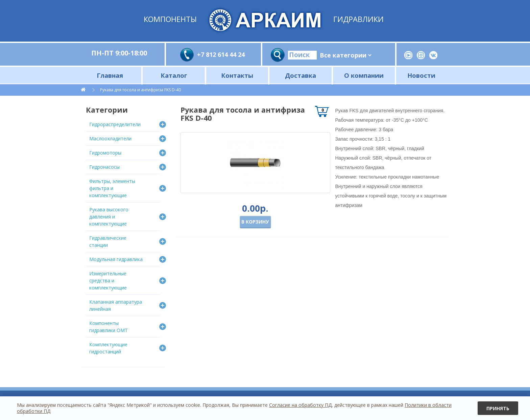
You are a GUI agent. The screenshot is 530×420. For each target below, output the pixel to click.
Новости (421, 75)
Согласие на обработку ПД (300, 405)
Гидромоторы (105, 153)
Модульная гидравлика (116, 259)
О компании (364, 75)
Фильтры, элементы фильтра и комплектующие (112, 188)
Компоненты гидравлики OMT (109, 327)
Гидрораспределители (115, 124)
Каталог (174, 75)
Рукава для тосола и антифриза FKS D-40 (140, 90)
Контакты (237, 75)
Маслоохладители (110, 138)
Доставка (300, 75)
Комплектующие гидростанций (108, 348)
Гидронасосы (104, 167)
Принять (498, 408)
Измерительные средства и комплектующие (108, 281)
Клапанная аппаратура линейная (116, 305)
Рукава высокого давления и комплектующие (109, 217)
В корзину (255, 222)
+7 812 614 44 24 (221, 54)
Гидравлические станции (108, 241)
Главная (110, 75)
